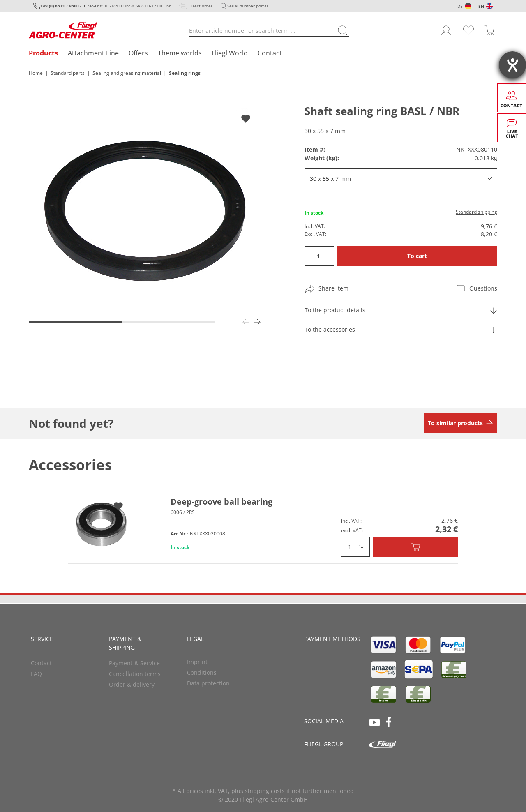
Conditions (202, 672)
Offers (138, 53)
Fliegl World (230, 53)
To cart (417, 256)
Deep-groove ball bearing (221, 502)
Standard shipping (476, 212)
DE (460, 6)
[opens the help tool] (512, 65)
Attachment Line (93, 53)
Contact (270, 53)
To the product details (335, 310)
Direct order (201, 6)
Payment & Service (134, 663)
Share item (333, 288)
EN (481, 6)
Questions (483, 288)
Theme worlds (180, 53)
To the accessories (330, 329)
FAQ (36, 674)
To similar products (455, 423)
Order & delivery (132, 684)
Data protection (208, 683)
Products (43, 53)
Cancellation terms (135, 674)
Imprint (197, 662)
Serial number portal (248, 6)
